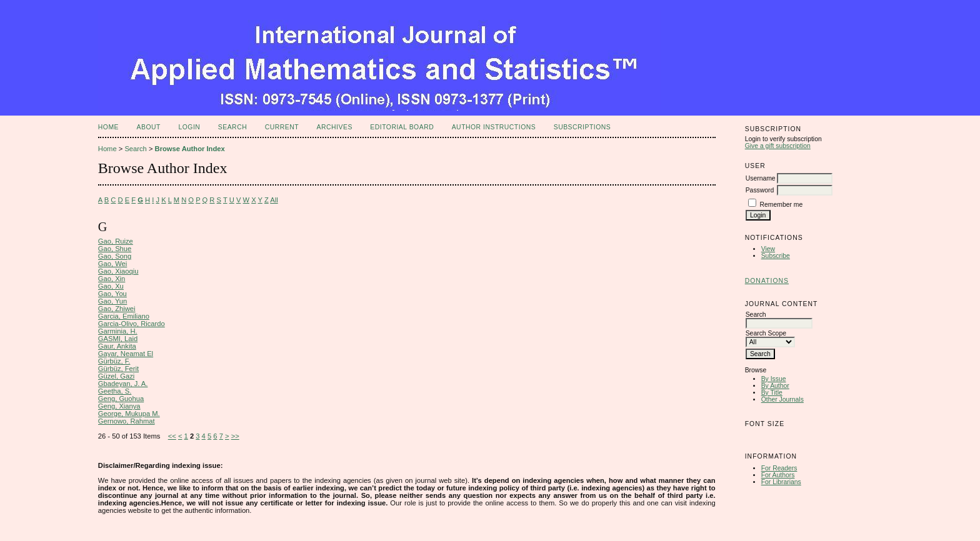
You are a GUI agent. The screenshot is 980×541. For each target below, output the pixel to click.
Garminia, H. (118, 331)
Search (232, 127)
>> (235, 436)
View (768, 249)
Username (761, 178)
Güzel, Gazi (116, 376)
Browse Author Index (190, 149)
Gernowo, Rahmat (127, 421)
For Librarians (781, 482)
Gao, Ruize (116, 241)
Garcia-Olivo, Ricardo (132, 324)
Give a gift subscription (778, 146)
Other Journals (782, 400)
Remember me (782, 205)
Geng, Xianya (119, 406)
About (149, 127)
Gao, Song (115, 256)
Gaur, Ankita (117, 346)
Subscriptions (582, 127)
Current (282, 127)
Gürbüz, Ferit (118, 369)
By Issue (774, 379)
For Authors (778, 475)
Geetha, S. (115, 391)
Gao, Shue (115, 249)
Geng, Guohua (121, 399)
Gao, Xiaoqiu (118, 271)
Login (189, 127)
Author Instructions (494, 127)
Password (760, 190)
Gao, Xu (111, 286)
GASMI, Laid (118, 339)
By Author (775, 386)
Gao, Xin (112, 279)
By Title (772, 393)
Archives (335, 127)
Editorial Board (402, 127)
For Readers (779, 468)
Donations (767, 281)
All (274, 200)
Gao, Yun (112, 301)
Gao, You (112, 294)
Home (108, 127)
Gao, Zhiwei (117, 309)
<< (172, 436)
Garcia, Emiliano (124, 316)
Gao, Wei (112, 264)
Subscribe (776, 256)
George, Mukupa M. (129, 414)
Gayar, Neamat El (126, 354)
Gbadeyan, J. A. (123, 384)
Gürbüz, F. (114, 361)
